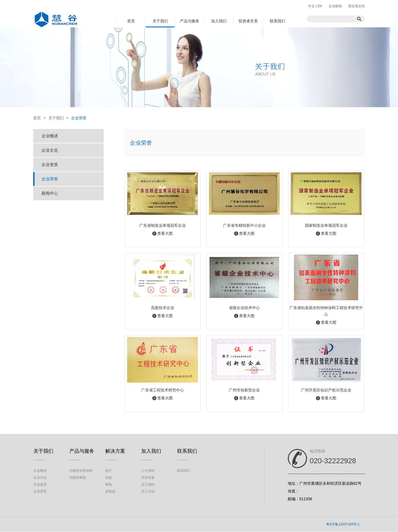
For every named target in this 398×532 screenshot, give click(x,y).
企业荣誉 (79, 118)
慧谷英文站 (357, 6)
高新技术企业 (163, 308)
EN (319, 6)
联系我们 (277, 21)
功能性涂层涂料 (81, 471)
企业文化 (50, 150)
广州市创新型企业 (244, 390)
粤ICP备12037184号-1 (343, 524)
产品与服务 (190, 21)
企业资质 (50, 164)
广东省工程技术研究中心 (163, 390)
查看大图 (163, 234)
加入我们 (219, 21)
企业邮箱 (335, 6)
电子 (109, 471)
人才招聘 (148, 471)
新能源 (110, 491)
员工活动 (148, 491)
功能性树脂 (78, 478)
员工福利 (148, 484)
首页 (131, 21)
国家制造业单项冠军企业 (326, 225)
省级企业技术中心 (244, 308)
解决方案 (115, 451)
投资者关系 (248, 21)
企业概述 (50, 136)
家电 (109, 484)
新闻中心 (50, 193)
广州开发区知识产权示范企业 (326, 390)
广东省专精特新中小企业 (244, 225)
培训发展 (148, 478)
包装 (109, 478)
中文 (312, 6)
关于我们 (160, 21)
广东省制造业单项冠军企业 (163, 225)
